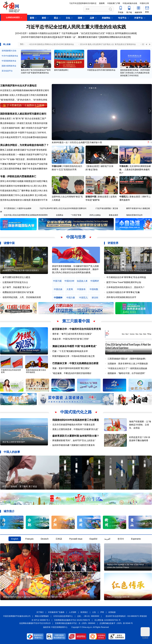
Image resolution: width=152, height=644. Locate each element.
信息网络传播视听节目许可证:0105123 (35, 623)
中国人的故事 (12, 452)
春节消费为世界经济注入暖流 (16, 277)
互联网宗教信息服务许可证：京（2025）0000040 (75, 623)
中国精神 (58, 298)
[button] (150, 111)
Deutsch (45, 539)
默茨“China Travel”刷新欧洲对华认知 (124, 282)
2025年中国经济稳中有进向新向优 (38, 37)
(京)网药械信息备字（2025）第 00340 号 (116, 623)
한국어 (121, 539)
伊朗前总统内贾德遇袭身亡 (22, 176)
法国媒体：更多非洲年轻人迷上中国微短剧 (128, 364)
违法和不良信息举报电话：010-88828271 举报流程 (126, 616)
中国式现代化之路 (76, 412)
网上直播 (7, 44)
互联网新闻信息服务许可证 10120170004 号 (72, 620)
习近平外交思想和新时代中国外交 (83, 3)
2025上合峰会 (95, 215)
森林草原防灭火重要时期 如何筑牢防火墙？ (76, 436)
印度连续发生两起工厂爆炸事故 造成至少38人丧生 (24, 191)
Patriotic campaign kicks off (118, 597)
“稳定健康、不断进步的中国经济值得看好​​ (72, 373)
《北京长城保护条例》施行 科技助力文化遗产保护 (24, 128)
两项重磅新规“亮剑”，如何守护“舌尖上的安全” (74, 440)
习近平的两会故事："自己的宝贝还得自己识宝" (83, 33)
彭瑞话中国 (91, 197)
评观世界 (113, 243)
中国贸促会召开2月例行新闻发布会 (101, 70)
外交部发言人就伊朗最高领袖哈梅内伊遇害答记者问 (25, 90)
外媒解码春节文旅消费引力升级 (120, 351)
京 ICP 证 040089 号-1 (41, 620)
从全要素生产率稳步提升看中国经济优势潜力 (21, 270)
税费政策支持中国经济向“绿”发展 (18, 292)
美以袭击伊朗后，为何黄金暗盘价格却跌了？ (24, 145)
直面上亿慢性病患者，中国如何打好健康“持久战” (75, 429)
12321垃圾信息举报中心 (63, 616)
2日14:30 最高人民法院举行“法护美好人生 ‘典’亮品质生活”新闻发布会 (108, 44)
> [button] (150, 44)
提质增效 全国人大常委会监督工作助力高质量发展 (24, 95)
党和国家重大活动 (9, 51)
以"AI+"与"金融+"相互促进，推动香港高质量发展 (23, 159)
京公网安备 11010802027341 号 (107, 620)
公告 (94, 612)
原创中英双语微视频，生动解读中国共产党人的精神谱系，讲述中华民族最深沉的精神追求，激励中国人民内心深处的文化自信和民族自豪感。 (75, 269)
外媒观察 (6, 351)
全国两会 (60, 215)
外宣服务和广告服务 (56, 612)
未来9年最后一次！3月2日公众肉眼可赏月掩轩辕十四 (77, 142)
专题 (3, 176)
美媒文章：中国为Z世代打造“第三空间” (71, 339)
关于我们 (40, 612)
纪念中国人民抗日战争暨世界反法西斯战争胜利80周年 (26, 215)
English (15, 539)
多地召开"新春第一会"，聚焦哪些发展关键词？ (77, 37)
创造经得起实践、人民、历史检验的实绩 (22, 297)
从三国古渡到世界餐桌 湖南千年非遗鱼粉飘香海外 (24, 169)
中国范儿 (124, 197)
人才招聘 (73, 612)
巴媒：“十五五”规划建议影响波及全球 (70, 351)
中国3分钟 (57, 166)
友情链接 (112, 612)
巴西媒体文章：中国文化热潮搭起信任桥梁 (75, 363)
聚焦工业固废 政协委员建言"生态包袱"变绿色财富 (24, 150)
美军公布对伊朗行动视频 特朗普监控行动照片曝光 (24, 181)
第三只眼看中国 (76, 321)
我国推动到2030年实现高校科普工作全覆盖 (76, 420)
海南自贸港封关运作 (134, 215)
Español (93, 539)
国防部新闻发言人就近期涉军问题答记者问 (23, 114)
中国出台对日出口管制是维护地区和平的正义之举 (126, 270)
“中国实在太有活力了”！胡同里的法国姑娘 (127, 368)
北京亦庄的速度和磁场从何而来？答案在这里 (74, 425)
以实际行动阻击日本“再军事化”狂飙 (123, 292)
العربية (107, 539)
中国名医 (124, 166)
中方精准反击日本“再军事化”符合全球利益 (126, 277)
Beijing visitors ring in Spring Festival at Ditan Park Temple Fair (33, 597)
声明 (102, 612)
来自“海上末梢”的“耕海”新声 (14, 442)
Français (29, 539)
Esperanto (136, 539)
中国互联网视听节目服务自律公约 (17, 616)
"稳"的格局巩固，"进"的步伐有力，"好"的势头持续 (24, 100)
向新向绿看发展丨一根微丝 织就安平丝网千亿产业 (24, 155)
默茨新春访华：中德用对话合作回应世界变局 (77, 329)
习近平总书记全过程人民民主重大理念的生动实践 (76, 27)
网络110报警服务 (42, 616)
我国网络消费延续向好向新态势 (115, 37)
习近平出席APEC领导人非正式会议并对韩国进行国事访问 (63, 208)
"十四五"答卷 (76, 215)
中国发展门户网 (114, 3)
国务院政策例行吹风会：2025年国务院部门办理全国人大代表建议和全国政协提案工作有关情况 (135, 73)
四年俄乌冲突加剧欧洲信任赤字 (121, 297)
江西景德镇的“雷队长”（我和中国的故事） (127, 359)
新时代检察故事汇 (61, 70)
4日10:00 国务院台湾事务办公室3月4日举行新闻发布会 (52, 44)
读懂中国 (9, 243)
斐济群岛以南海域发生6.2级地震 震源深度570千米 (24, 200)
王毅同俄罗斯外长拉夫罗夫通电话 (18, 86)
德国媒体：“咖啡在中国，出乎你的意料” (126, 373)
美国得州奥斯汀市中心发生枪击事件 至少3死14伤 (23, 195)
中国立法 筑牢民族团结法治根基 (121, 33)
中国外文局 (144, 3)
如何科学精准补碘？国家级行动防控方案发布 (74, 445)
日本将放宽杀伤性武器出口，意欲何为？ (126, 287)
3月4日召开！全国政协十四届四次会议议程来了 (38, 33)
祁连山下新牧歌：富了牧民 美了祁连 (20, 486)
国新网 (102, 3)
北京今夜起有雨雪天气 (11, 137)
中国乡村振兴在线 (130, 3)
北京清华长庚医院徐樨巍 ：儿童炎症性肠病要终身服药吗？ (135, 170)
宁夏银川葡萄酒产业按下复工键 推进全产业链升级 (24, 164)
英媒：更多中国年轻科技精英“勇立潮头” (71, 368)
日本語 (59, 539)
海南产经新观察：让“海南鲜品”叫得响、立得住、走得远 (140, 425)
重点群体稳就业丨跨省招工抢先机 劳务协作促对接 (24, 123)
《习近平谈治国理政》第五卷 (106, 208)
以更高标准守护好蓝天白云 (15, 282)
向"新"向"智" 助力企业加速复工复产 (30, 119)
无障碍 (145, 633)
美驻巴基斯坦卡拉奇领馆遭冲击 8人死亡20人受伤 (23, 186)
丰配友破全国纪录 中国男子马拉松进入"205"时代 (23, 133)
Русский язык (76, 539)
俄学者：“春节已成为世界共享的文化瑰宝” (72, 334)
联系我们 (84, 612)
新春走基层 (113, 215)
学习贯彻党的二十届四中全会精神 (18, 208)
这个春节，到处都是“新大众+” (17, 287)
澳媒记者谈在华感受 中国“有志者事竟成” (74, 346)
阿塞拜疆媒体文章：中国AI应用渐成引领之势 (73, 356)
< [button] (147, 44)
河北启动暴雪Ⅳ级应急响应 (35, 137)
